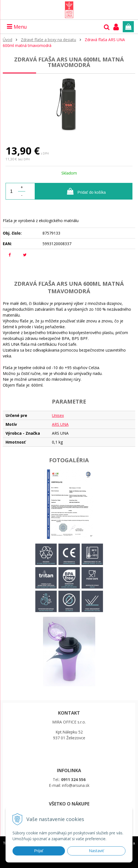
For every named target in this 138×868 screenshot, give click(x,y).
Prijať (39, 851)
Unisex (58, 415)
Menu (17, 27)
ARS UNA (60, 424)
